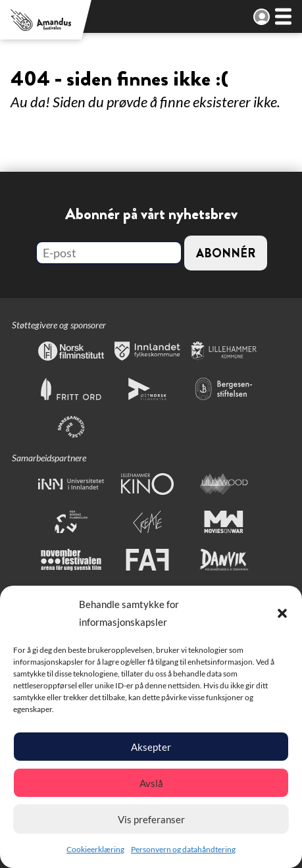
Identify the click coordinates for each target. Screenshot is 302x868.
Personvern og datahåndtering (183, 849)
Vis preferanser (151, 819)
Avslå (151, 783)
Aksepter (151, 747)
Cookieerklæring (95, 849)
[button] (282, 613)
